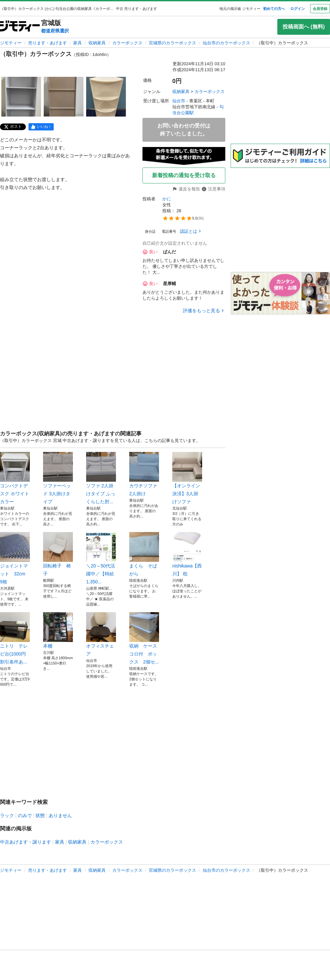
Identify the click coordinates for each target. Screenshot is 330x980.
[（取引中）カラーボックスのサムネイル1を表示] (21, 97)
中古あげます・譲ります (26, 842)
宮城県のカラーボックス (172, 43)
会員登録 (320, 9)
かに (167, 199)
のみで (25, 815)
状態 (40, 815)
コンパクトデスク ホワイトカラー (15, 478)
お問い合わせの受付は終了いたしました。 (184, 130)
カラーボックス (127, 43)
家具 (78, 43)
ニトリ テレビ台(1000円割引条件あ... (15, 638)
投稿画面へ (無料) (304, 27)
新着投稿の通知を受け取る (184, 175)
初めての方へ (274, 9)
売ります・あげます (48, 43)
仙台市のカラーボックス (226, 43)
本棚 (58, 630)
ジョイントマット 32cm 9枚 (15, 558)
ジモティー (11, 43)
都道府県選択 (55, 31)
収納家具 (97, 43)
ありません (60, 815)
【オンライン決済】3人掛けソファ (187, 478)
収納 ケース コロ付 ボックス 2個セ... (144, 638)
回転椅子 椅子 (58, 554)
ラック (7, 815)
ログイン (298, 9)
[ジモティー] (20, 27)
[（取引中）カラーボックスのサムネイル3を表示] (106, 97)
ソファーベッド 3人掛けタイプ (58, 478)
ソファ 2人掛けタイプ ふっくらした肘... (101, 478)
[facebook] (41, 127)
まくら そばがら (144, 554)
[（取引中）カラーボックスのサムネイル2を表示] (64, 97)
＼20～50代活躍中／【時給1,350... (101, 558)
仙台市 (179, 101)
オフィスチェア (101, 634)
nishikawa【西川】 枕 (187, 554)
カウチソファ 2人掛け (144, 474)
